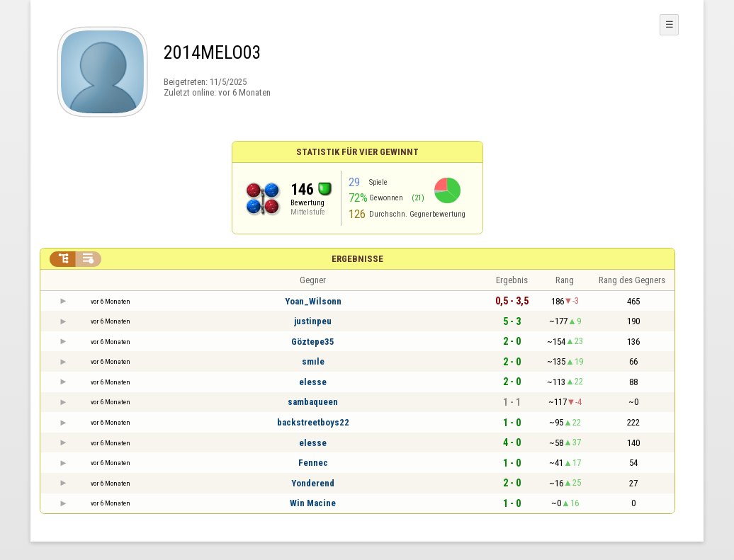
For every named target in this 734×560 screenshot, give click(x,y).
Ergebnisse (357, 259)
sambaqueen (313, 402)
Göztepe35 (313, 342)
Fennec (313, 463)
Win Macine (313, 503)
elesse (313, 382)
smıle (313, 361)
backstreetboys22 (313, 422)
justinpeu (313, 321)
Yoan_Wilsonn (313, 301)
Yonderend (313, 483)
